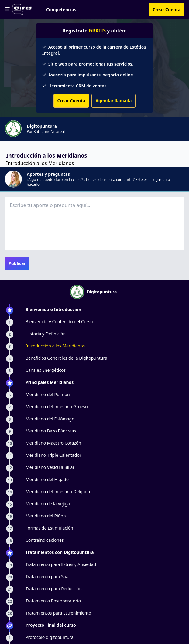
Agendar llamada (113, 101)
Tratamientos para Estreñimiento (58, 613)
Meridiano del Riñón (46, 516)
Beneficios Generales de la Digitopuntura (66, 358)
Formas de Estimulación (49, 528)
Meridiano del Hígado (47, 479)
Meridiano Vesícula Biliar (50, 467)
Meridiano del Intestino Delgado (58, 491)
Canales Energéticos (46, 370)
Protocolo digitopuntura (50, 637)
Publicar (17, 263)
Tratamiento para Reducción (54, 589)
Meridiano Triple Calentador (53, 455)
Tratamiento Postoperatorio (53, 601)
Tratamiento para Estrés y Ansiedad (61, 564)
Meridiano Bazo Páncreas (51, 431)
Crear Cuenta (167, 10)
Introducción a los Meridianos (55, 346)
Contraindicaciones (45, 540)
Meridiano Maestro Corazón (53, 443)
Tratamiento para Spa (47, 576)
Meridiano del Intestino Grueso (57, 407)
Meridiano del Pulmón (48, 394)
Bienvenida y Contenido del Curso (59, 322)
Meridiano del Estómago (50, 419)
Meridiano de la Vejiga (48, 504)
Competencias (61, 10)
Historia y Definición (46, 334)
